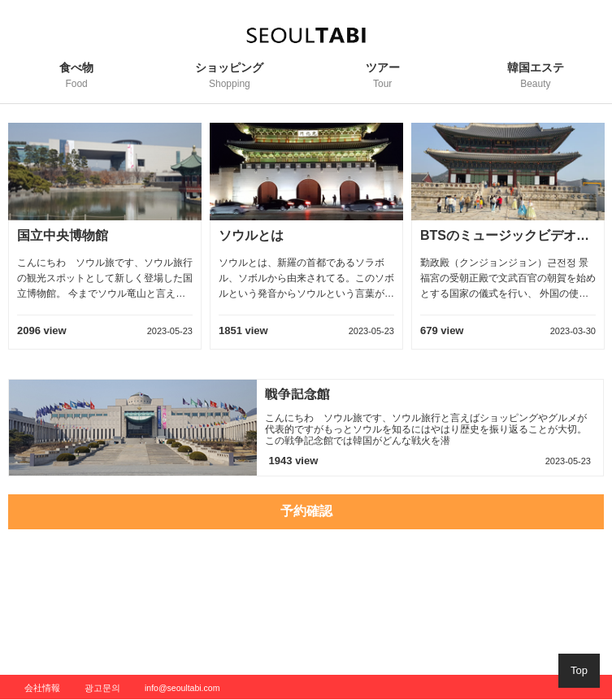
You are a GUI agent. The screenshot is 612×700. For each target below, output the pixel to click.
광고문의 (102, 688)
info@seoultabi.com (182, 688)
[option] (105, 245)
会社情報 (42, 688)
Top (579, 670)
